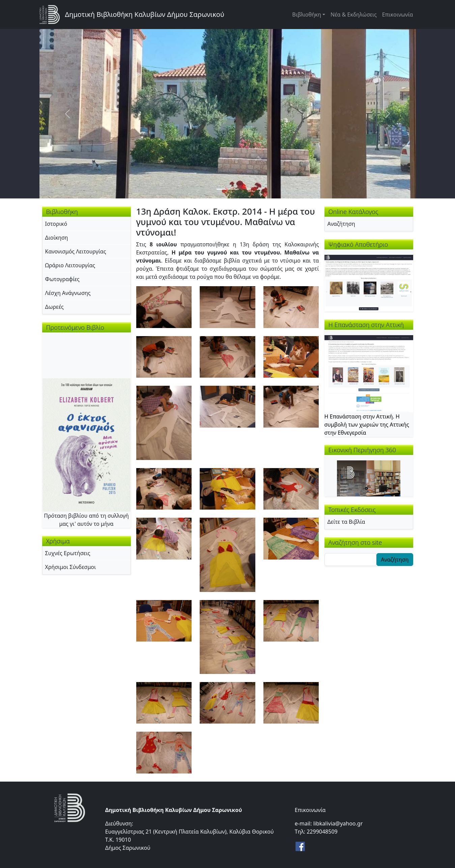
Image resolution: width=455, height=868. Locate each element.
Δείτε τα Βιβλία (346, 522)
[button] (164, 306)
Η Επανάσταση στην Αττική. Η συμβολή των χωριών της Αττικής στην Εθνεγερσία (367, 425)
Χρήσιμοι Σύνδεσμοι (71, 567)
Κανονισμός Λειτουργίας (76, 251)
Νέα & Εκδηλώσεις (354, 15)
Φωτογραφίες (62, 279)
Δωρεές (54, 307)
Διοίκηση (57, 238)
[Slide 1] (222, 189)
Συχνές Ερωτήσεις (68, 553)
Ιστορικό (56, 224)
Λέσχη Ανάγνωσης (68, 293)
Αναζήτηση (341, 224)
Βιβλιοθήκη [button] (307, 15)
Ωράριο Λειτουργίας (70, 265)
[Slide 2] (234, 189)
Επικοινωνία (398, 15)
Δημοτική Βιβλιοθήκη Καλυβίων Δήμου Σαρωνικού (145, 14)
